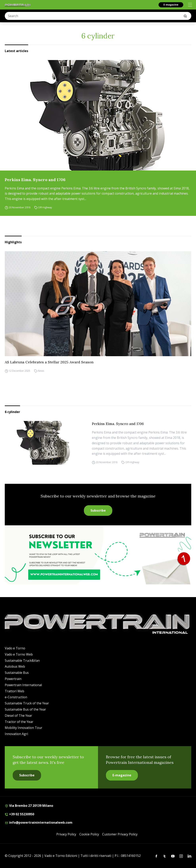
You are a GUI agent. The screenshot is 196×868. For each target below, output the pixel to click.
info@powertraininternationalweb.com (39, 822)
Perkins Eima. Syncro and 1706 (35, 180)
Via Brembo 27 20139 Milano (29, 806)
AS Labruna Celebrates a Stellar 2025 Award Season (49, 362)
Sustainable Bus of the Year (25, 709)
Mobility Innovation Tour (24, 728)
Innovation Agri (16, 734)
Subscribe (98, 510)
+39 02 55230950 (19, 814)
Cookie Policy (89, 834)
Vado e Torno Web (19, 654)
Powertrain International (23, 685)
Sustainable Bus (17, 673)
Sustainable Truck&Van (22, 660)
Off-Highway (45, 207)
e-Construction (16, 697)
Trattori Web (14, 691)
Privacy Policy (66, 834)
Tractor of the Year (19, 722)
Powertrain (13, 679)
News (41, 371)
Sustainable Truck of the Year (27, 703)
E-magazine (171, 5)
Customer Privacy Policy (120, 834)
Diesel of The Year (18, 716)
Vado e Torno (15, 648)
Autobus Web (15, 666)
